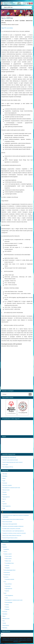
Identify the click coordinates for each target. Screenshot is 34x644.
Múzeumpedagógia (9, 602)
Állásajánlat (7, 568)
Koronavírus (6, 577)
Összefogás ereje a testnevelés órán (9, 458)
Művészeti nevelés (6, 490)
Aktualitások (5, 476)
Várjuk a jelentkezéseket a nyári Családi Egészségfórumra (13, 531)
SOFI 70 (4, 499)
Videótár (4, 623)
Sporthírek (5, 504)
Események (5, 483)
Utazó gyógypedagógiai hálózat (10, 570)
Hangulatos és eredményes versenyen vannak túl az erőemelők (14, 533)
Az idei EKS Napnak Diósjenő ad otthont (10, 538)
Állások (4, 478)
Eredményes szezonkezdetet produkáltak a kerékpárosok (13, 526)
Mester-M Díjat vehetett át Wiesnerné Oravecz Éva (12, 536)
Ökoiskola (5, 492)
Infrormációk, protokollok (7, 485)
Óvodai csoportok (8, 556)
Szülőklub (7, 605)
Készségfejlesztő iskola (9, 563)
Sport (4, 502)
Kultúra (7, 598)
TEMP (4, 508)
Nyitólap (4, 545)
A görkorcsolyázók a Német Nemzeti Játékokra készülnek (13, 519)
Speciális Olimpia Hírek (7, 512)
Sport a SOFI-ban (8, 584)
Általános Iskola (8, 561)
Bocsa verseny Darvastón (7, 522)
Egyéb (4, 481)
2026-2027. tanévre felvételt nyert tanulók (10, 460)
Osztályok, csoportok (8, 554)
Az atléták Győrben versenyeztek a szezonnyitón (12, 529)
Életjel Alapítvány (6, 626)
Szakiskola (7, 566)
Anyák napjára (5, 465)
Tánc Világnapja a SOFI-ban (8, 467)
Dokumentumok (7, 572)
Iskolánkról (5, 547)
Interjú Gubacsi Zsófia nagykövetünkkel (10, 524)
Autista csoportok (8, 559)
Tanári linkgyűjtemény (7, 506)
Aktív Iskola (5, 474)
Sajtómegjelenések (6, 497)
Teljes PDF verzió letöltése (7, 28)
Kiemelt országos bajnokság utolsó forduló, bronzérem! (13, 462)
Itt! (2, 634)
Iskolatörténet (6, 549)
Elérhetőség (5, 628)
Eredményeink (8, 586)
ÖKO (4, 621)
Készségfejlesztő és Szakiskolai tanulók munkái (11, 488)
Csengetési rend (7, 575)
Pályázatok (5, 495)
